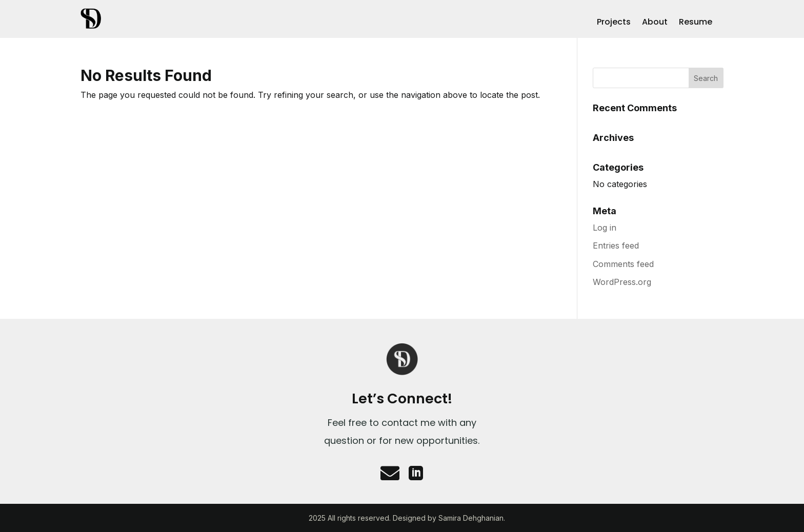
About (655, 23)
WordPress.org (622, 282)
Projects (614, 23)
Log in (605, 228)
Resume (696, 23)
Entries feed (616, 245)
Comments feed (623, 264)
